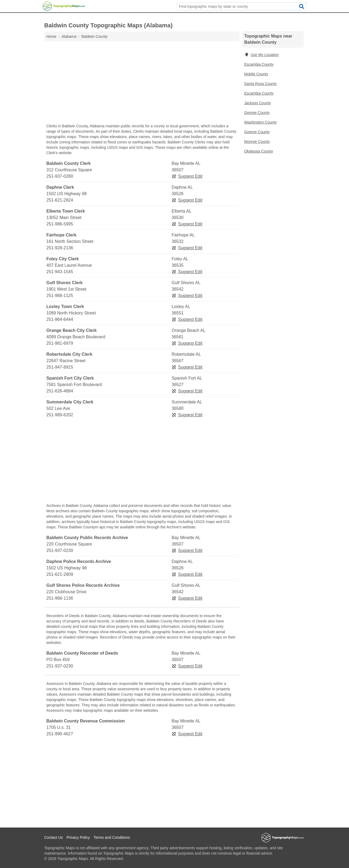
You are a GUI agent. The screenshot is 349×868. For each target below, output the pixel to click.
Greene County (257, 132)
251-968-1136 (60, 598)
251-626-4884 (60, 391)
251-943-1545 (60, 272)
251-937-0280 (60, 176)
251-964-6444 (60, 319)
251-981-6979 (60, 343)
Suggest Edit (187, 176)
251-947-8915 (60, 367)
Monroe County (257, 142)
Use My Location (261, 55)
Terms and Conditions (112, 837)
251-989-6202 (60, 415)
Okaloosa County (259, 151)
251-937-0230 (60, 550)
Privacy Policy (78, 837)
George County (257, 113)
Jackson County (258, 103)
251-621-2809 (60, 574)
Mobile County (256, 74)
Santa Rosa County (260, 84)
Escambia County (259, 64)
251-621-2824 (60, 200)
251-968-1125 (60, 296)
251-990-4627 (60, 734)
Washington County (261, 122)
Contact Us (53, 837)
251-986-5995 (60, 224)
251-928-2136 (60, 248)
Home (51, 36)
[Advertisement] (142, 84)
